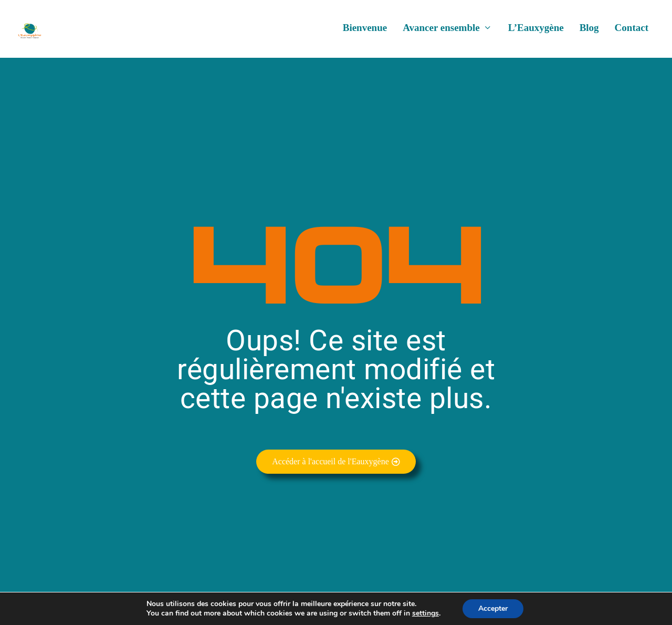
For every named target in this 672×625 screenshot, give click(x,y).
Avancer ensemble (441, 32)
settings (426, 613)
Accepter (493, 608)
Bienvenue (365, 32)
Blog (589, 32)
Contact (632, 32)
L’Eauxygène (536, 32)
